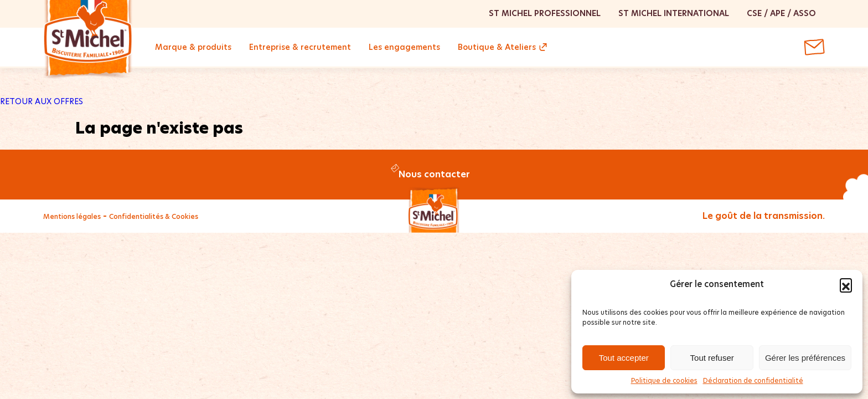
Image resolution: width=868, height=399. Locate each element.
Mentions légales (72, 216)
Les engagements (404, 47)
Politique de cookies (664, 380)
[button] (846, 284)
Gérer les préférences (805, 358)
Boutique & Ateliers (497, 47)
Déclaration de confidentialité (753, 380)
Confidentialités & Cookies (154, 216)
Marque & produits (193, 47)
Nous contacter (434, 174)
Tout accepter (624, 358)
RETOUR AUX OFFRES (42, 101)
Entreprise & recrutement (300, 47)
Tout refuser (712, 358)
